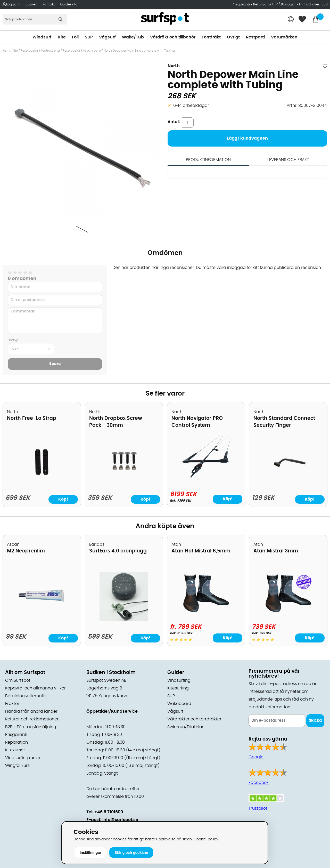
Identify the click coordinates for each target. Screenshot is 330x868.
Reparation (16, 742)
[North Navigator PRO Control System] (206, 484)
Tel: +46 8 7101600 (105, 812)
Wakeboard (179, 704)
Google (256, 757)
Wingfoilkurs (17, 766)
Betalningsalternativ (26, 696)
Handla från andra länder (31, 711)
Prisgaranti (241, 5)
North (174, 66)
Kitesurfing (178, 688)
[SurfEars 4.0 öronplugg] (124, 620)
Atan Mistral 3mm (276, 551)
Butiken (31, 5)
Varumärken (284, 37)
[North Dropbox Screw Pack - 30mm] (124, 485)
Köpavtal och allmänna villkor (35, 688)
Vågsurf (107, 37)
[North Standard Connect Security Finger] (288, 485)
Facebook (259, 783)
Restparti (255, 37)
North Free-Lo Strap (32, 418)
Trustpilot (258, 808)
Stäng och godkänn (131, 853)
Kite (62, 37)
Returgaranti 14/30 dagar (274, 5)
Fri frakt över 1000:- (315, 5)
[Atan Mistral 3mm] (288, 616)
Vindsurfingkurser (23, 758)
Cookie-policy (206, 839)
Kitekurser (15, 750)
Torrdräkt (211, 37)
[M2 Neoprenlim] (42, 620)
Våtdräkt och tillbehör (173, 37)
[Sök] (35, 19)
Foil (75, 37)
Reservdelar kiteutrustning (40, 51)
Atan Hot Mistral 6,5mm (201, 551)
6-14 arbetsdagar (191, 106)
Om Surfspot (18, 680)
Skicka (315, 721)
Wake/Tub (133, 37)
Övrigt (233, 37)
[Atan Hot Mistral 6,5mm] (206, 616)
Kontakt (49, 5)
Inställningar (90, 853)
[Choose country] (291, 20)
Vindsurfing (179, 680)
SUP (89, 37)
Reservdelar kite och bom (82, 51)
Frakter (12, 704)
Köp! (228, 499)
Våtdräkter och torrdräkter (194, 719)
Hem (6, 51)
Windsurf (42, 37)
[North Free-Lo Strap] (42, 485)
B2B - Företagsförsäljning (31, 727)
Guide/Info (69, 5)
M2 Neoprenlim (26, 551)
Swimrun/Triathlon (186, 727)
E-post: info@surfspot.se (112, 820)
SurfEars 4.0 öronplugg (118, 551)
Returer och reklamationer (32, 719)
